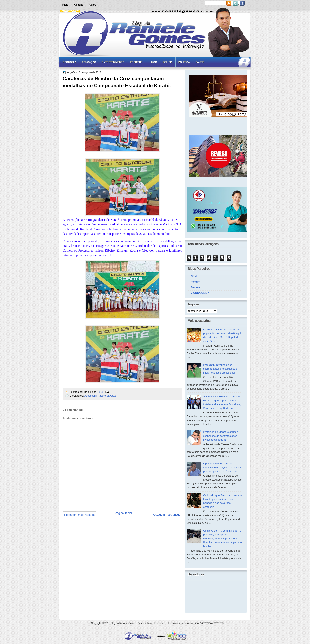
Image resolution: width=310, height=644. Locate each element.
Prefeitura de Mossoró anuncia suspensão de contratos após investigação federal (221, 436)
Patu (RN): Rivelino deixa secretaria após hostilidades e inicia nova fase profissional (220, 369)
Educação (89, 62)
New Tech (164, 623)
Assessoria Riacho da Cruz (100, 396)
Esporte (136, 62)
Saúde (200, 62)
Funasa (195, 287)
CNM (194, 276)
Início (65, 5)
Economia (70, 62)
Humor (152, 62)
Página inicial (123, 513)
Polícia (168, 62)
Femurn (196, 282)
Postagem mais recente (79, 515)
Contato (79, 5)
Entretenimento (113, 62)
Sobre (93, 5)
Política (184, 62)
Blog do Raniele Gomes (123, 623)
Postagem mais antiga (166, 515)
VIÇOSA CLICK (200, 293)
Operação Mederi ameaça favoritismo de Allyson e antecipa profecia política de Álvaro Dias (222, 468)
